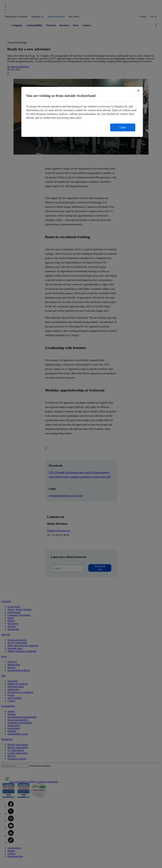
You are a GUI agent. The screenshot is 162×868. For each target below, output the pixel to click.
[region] (82, 112)
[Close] (138, 91)
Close (123, 127)
